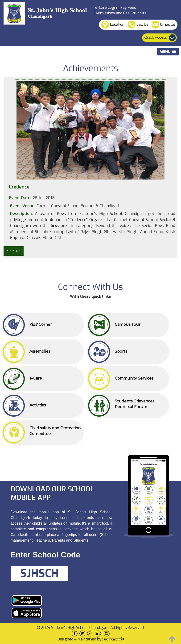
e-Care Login (106, 7)
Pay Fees (128, 7)
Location (113, 25)
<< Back (14, 251)
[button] (168, 52)
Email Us (163, 25)
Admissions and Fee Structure (121, 13)
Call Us (138, 25)
